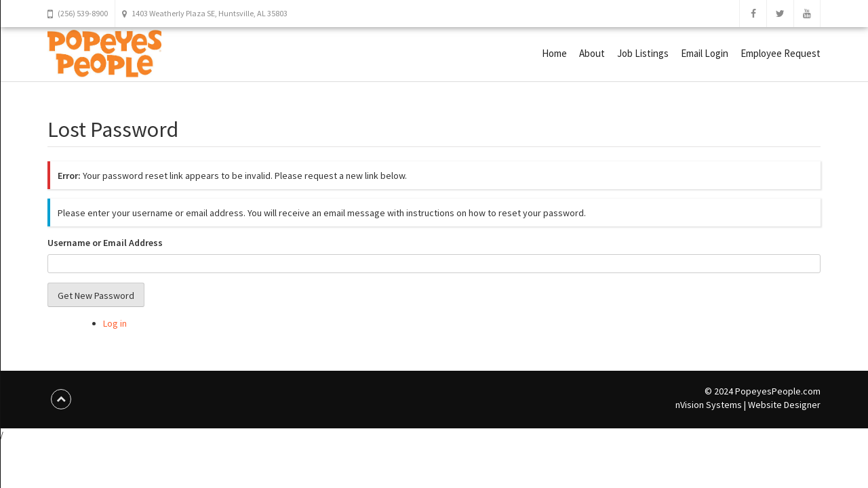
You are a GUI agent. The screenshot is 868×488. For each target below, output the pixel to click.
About (592, 53)
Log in (115, 323)
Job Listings (643, 53)
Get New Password (96, 296)
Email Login (705, 53)
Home (554, 53)
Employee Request (781, 53)
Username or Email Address (105, 243)
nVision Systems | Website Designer (748, 405)
